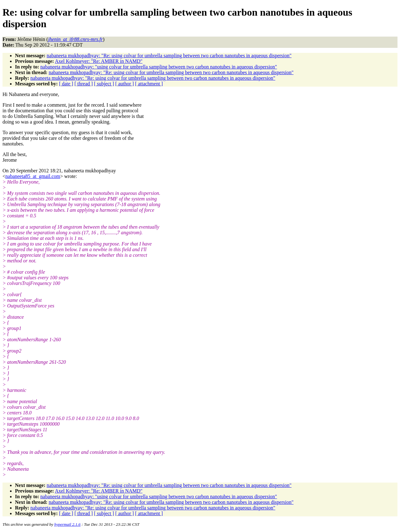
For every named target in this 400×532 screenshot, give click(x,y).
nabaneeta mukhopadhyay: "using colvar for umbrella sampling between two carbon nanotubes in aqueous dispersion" (159, 67)
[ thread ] (84, 84)
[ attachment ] (149, 84)
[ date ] (66, 84)
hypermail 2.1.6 (67, 524)
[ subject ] (104, 84)
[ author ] (125, 84)
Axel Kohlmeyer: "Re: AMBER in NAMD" (99, 61)
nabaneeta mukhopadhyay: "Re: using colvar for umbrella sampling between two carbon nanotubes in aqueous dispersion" (169, 56)
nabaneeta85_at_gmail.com (33, 176)
